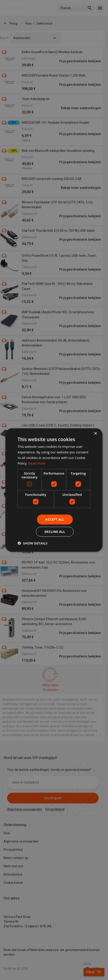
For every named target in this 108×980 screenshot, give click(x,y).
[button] (32, 543)
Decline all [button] (55, 531)
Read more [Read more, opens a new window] (37, 463)
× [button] (95, 434)
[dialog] (54, 490)
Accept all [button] (55, 519)
